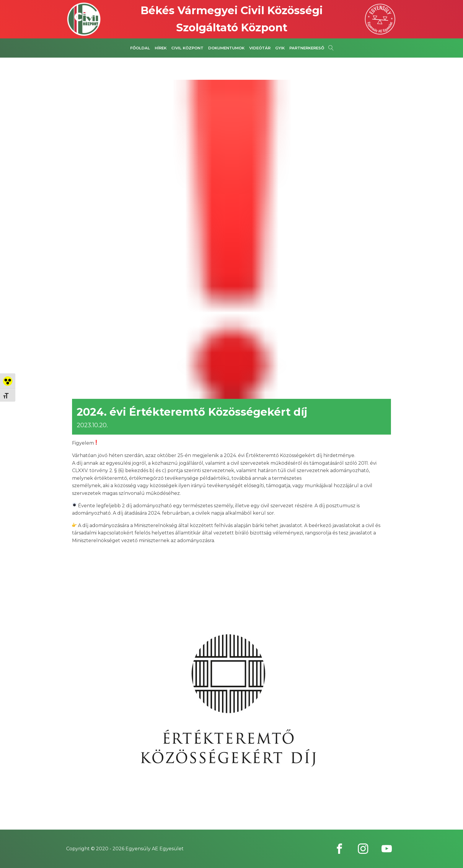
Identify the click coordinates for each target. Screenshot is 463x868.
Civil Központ (187, 48)
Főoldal (140, 48)
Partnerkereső (307, 48)
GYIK (280, 48)
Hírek (161, 48)
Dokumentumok (226, 48)
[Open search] (331, 48)
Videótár (260, 48)
